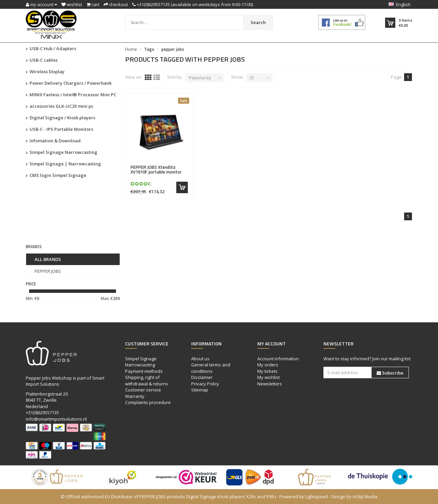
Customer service (143, 390)
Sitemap (200, 390)
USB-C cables (42, 60)
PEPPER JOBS (48, 271)
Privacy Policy (205, 384)
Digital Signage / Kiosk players (61, 118)
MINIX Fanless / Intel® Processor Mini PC (71, 95)
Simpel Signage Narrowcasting (62, 152)
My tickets (267, 371)
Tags (149, 49)
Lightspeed (316, 497)
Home (131, 49)
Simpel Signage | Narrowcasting (63, 164)
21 (252, 78)
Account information (278, 359)
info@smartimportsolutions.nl (56, 419)
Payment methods (144, 371)
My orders (268, 365)
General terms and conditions (211, 368)
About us (200, 359)
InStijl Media (365, 497)
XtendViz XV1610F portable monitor (156, 169)
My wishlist (268, 377)
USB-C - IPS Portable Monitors (59, 129)
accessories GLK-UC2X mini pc (60, 106)
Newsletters (270, 384)
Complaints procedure (148, 402)
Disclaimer (202, 377)
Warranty (135, 396)
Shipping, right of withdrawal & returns (147, 380)
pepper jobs (173, 49)
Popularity (200, 78)
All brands (48, 259)
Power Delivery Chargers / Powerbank (69, 83)
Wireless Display (45, 72)
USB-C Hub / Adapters (51, 48)
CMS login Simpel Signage (56, 175)
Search (258, 22)
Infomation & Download (53, 141)
